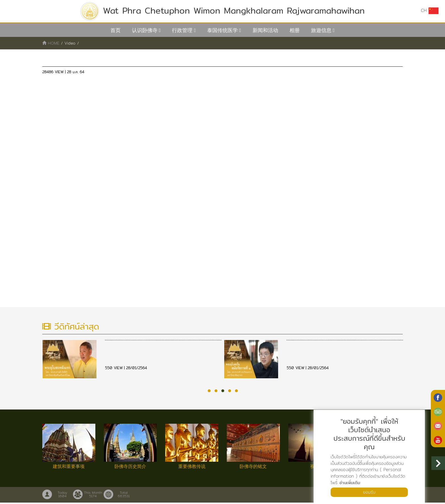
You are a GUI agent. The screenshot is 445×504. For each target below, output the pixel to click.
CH (429, 11)
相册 (295, 30)
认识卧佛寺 (145, 30)
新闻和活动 (265, 30)
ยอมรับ (369, 492)
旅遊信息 (321, 30)
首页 (116, 30)
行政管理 (182, 30)
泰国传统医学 (222, 30)
